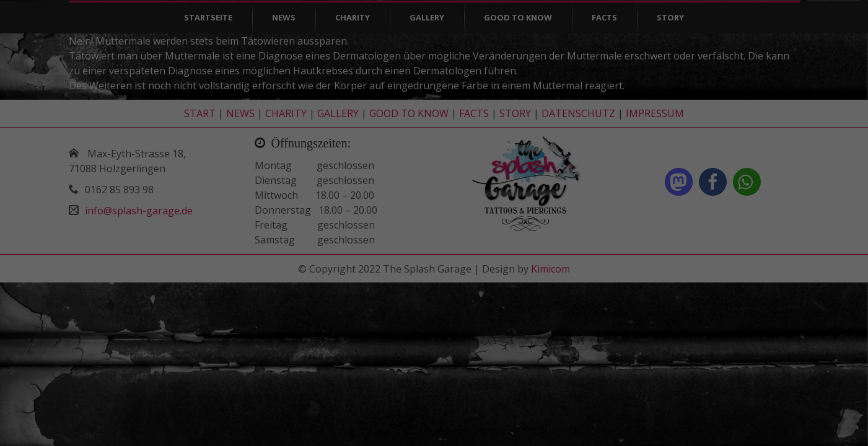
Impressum (699, 427)
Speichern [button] (699, 378)
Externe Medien (553, 400)
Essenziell (203, 400)
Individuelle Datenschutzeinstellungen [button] (699, 404)
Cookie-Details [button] (656, 419)
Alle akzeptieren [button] (699, 343)
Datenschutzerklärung (724, 419)
